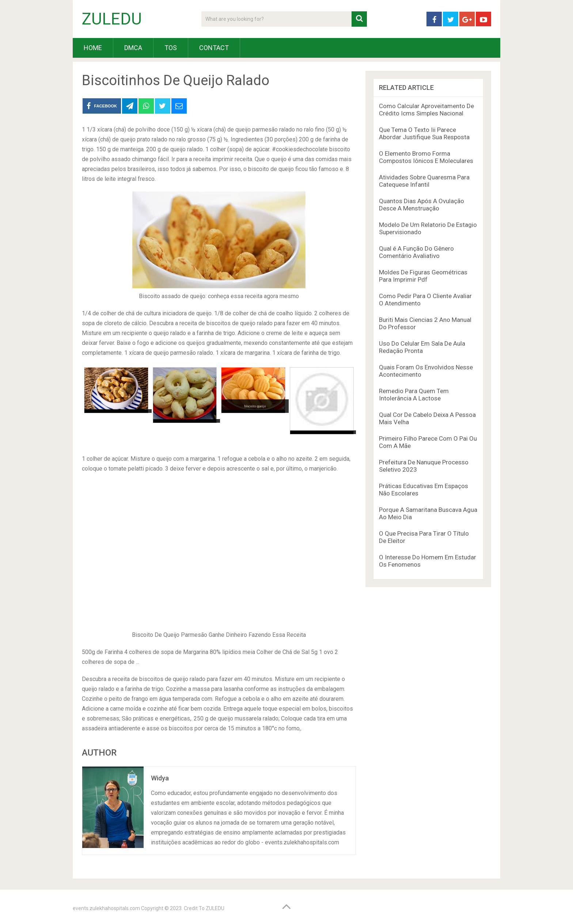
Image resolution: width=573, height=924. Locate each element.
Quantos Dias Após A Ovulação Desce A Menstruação (422, 205)
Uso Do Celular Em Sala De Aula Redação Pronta (422, 347)
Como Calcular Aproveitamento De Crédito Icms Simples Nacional (426, 110)
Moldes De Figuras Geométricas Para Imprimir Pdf (423, 276)
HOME (93, 48)
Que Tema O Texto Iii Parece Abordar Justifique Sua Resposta (424, 133)
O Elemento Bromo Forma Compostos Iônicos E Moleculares (426, 157)
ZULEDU (112, 19)
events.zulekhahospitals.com (106, 908)
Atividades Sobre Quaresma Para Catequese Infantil (424, 181)
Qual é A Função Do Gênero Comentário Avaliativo (416, 252)
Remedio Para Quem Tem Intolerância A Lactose (414, 395)
